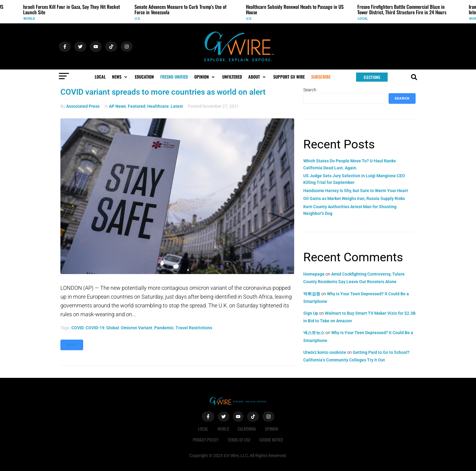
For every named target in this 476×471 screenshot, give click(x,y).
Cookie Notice (272, 440)
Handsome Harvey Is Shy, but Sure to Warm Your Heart (356, 191)
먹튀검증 (312, 294)
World (29, 19)
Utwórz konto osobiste (325, 352)
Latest (177, 106)
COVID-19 (95, 328)
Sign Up (311, 313)
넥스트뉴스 (314, 333)
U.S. (138, 19)
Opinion (272, 429)
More (72, 345)
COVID (78, 328)
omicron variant (137, 328)
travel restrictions (194, 328)
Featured (137, 106)
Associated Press (83, 106)
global (113, 328)
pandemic (164, 328)
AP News (117, 106)
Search (310, 90)
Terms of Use (239, 440)
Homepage (314, 274)
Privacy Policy (206, 440)
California (247, 429)
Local (363, 19)
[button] (120, 77)
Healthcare (158, 106)
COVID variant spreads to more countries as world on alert (163, 92)
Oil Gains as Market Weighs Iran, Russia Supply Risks (354, 198)
